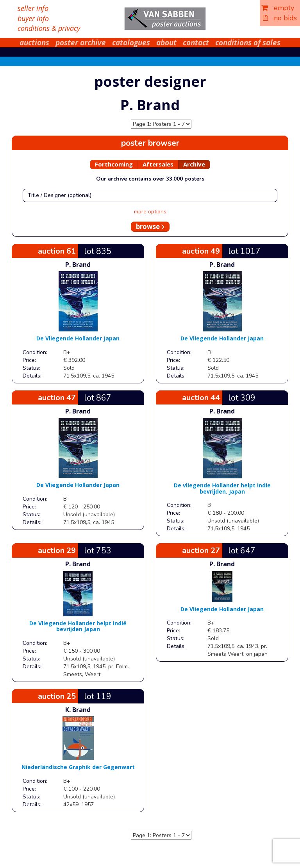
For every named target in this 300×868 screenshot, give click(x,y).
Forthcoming (114, 164)
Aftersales (158, 164)
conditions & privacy (49, 28)
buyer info (33, 18)
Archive (194, 164)
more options (150, 212)
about (166, 43)
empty (278, 8)
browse (150, 226)
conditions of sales (248, 43)
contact (196, 43)
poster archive (81, 43)
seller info (33, 8)
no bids (280, 18)
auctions (34, 43)
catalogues (131, 43)
